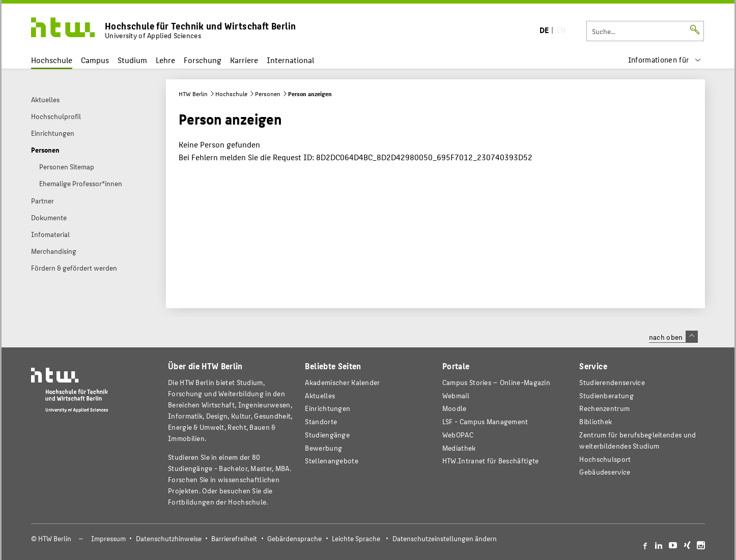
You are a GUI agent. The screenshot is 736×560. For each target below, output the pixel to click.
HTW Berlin (193, 94)
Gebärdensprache (294, 538)
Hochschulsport (605, 459)
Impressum (108, 538)
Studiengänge (327, 435)
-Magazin (496, 382)
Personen (268, 94)
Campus (95, 60)
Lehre (165, 60)
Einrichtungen (328, 408)
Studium (132, 60)
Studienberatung (606, 395)
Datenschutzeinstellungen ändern (445, 538)
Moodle (455, 408)
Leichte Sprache (356, 538)
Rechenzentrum (604, 408)
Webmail (456, 395)
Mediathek (459, 448)
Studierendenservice (612, 382)
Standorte (321, 421)
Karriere (244, 60)
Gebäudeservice (605, 472)
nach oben (673, 337)
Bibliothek (596, 421)
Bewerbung (323, 448)
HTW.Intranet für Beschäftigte (491, 461)
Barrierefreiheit (234, 538)
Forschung (203, 60)
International (290, 60)
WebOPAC (458, 435)
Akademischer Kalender (342, 382)
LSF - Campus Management (485, 421)
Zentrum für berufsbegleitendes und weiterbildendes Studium (638, 440)
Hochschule (52, 60)
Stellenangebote (331, 461)
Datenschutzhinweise (169, 538)
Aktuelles (320, 395)
